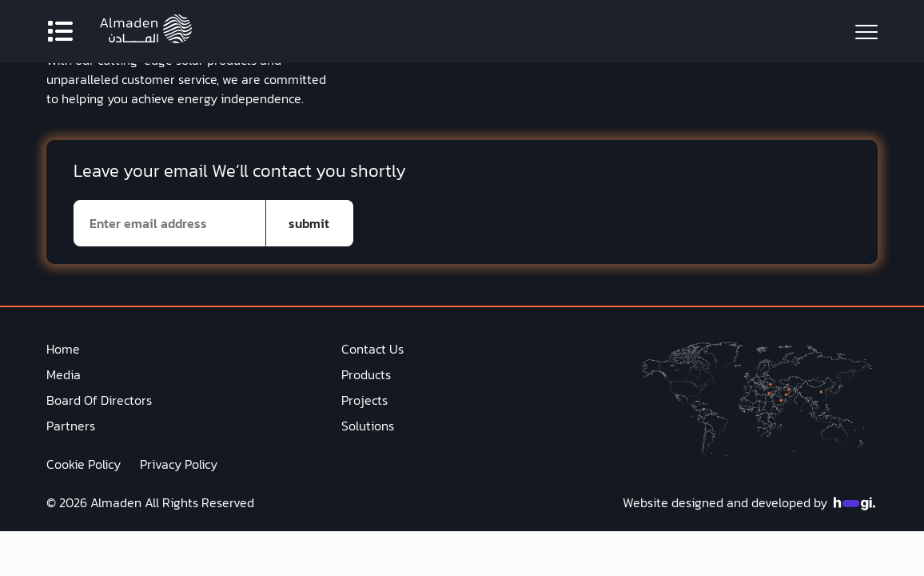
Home (63, 349)
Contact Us (372, 349)
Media (64, 374)
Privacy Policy (179, 464)
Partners (71, 426)
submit (309, 223)
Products (366, 374)
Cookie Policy (84, 464)
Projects (364, 400)
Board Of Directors (99, 400)
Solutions (368, 426)
